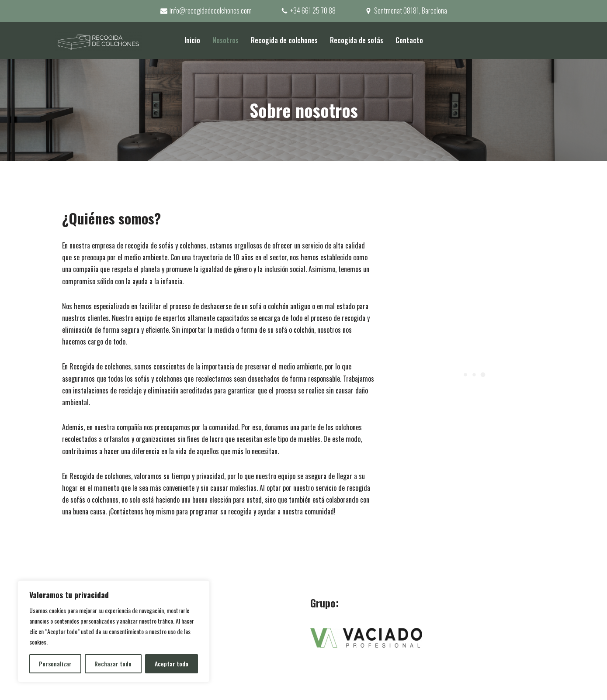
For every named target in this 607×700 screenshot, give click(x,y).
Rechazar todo (113, 664)
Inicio (192, 40)
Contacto (409, 40)
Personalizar (55, 664)
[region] (114, 631)
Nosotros (225, 40)
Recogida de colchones (284, 40)
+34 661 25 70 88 (313, 10)
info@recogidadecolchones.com (211, 10)
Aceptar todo (172, 664)
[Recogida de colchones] (98, 40)
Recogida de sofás (357, 40)
